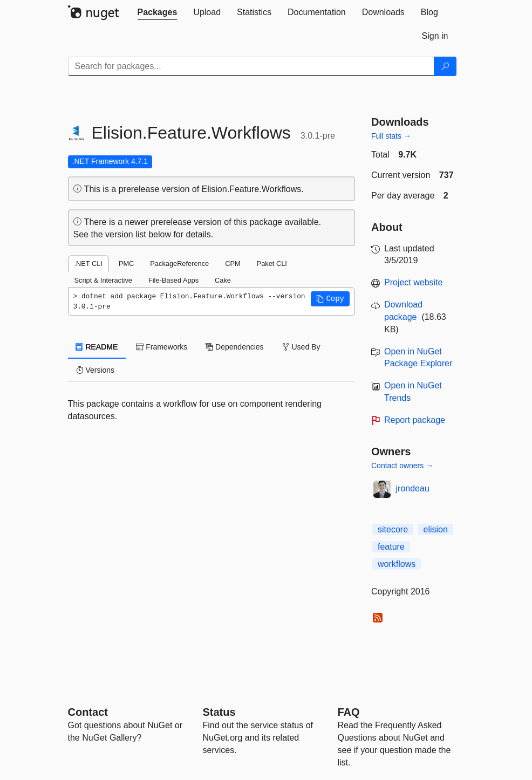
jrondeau (413, 488)
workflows (397, 564)
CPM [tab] (233, 264)
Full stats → (391, 136)
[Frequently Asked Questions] (349, 712)
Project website (414, 282)
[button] (330, 299)
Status (219, 712)
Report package (415, 420)
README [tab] (97, 347)
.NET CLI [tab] (88, 264)
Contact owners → (402, 466)
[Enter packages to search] (251, 66)
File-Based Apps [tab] (173, 280)
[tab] (158, 12)
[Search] (445, 66)
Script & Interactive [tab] (103, 280)
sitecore (393, 529)
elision (435, 529)
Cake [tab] (223, 280)
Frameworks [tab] (162, 347)
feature (391, 547)
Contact (88, 712)
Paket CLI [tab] (272, 264)
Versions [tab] (96, 370)
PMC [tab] (126, 264)
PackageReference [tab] (179, 264)
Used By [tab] (301, 347)
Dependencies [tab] (234, 347)
